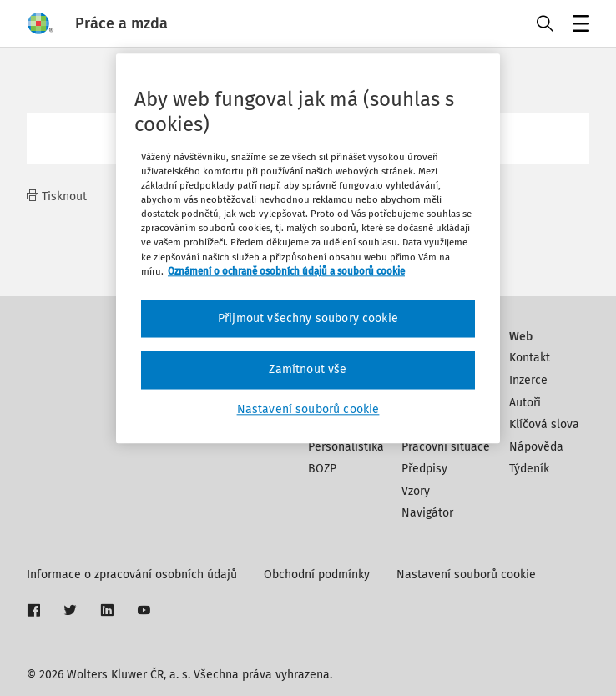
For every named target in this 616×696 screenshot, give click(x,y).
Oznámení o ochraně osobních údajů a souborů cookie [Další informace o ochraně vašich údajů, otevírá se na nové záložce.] (286, 271)
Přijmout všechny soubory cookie (308, 318)
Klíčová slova (544, 424)
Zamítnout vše (308, 370)
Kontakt (530, 358)
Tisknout (57, 197)
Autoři (525, 403)
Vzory (416, 491)
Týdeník (529, 469)
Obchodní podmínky (317, 575)
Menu (578, 25)
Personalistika (346, 447)
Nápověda (536, 447)
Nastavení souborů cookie (466, 575)
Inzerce (528, 380)
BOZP (322, 469)
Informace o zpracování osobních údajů (132, 575)
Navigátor (427, 513)
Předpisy (424, 469)
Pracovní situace (446, 447)
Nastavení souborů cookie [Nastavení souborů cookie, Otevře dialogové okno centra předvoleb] (308, 409)
